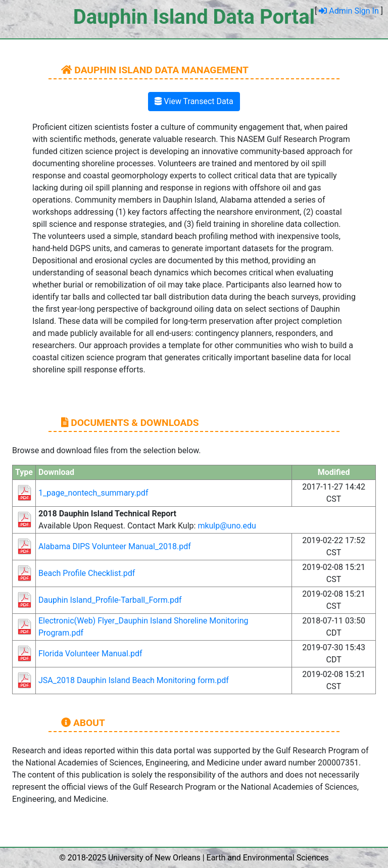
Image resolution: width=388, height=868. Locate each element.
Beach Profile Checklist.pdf (87, 573)
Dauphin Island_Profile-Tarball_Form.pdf (110, 600)
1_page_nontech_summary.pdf (93, 493)
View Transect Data (194, 101)
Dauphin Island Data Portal (194, 17)
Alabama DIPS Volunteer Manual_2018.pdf (115, 546)
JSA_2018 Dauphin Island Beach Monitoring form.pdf (134, 680)
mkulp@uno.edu (227, 526)
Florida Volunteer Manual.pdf (90, 654)
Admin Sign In (350, 11)
